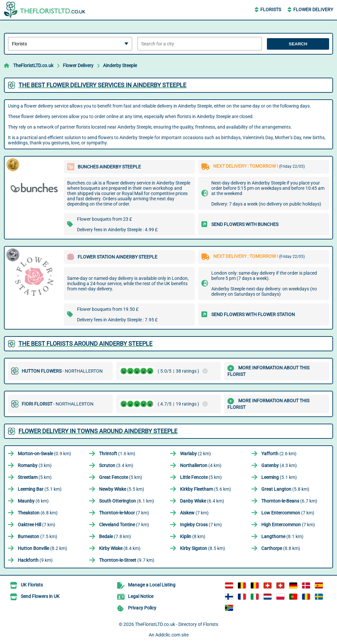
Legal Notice (141, 596)
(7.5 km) (38, 536)
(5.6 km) (206, 489)
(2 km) (195, 454)
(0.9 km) (44, 454)
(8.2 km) (42, 548)
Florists (271, 10)
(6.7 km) (289, 501)
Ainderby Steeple (120, 65)
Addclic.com (168, 635)
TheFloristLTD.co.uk (33, 65)
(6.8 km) (38, 513)
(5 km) (35, 477)
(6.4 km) (202, 501)
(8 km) (193, 536)
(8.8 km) (281, 548)
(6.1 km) (127, 501)
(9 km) (35, 560)
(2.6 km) (279, 454)
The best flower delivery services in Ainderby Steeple (102, 85)
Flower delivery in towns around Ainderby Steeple (98, 431)
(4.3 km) (279, 465)
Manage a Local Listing (152, 585)
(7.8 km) (115, 536)
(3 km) (35, 465)
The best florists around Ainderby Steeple (85, 344)
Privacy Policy (142, 608)
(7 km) (124, 513)
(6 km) (33, 501)
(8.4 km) (120, 548)
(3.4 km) (116, 465)
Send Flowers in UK (40, 596)
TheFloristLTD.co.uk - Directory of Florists (177, 624)
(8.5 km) (203, 548)
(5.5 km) (122, 489)
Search (298, 44)
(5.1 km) (279, 477)
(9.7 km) (127, 560)
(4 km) (201, 465)
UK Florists (32, 585)
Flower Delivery (313, 10)
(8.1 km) (282, 536)
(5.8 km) (285, 489)
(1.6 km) (117, 454)
